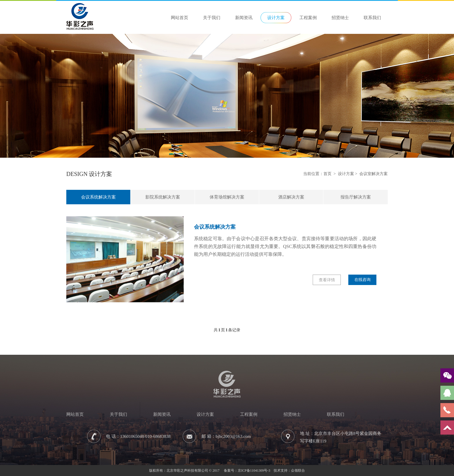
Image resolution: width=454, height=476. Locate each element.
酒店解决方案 (291, 197)
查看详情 (327, 280)
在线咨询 (363, 280)
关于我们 (212, 18)
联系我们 (372, 18)
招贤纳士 (340, 18)
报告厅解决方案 (356, 197)
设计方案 (276, 18)
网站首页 (180, 18)
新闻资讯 (244, 18)
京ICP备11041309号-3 (254, 471)
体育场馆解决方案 (227, 197)
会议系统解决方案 (98, 197)
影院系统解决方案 (163, 197)
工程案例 (308, 18)
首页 (327, 174)
